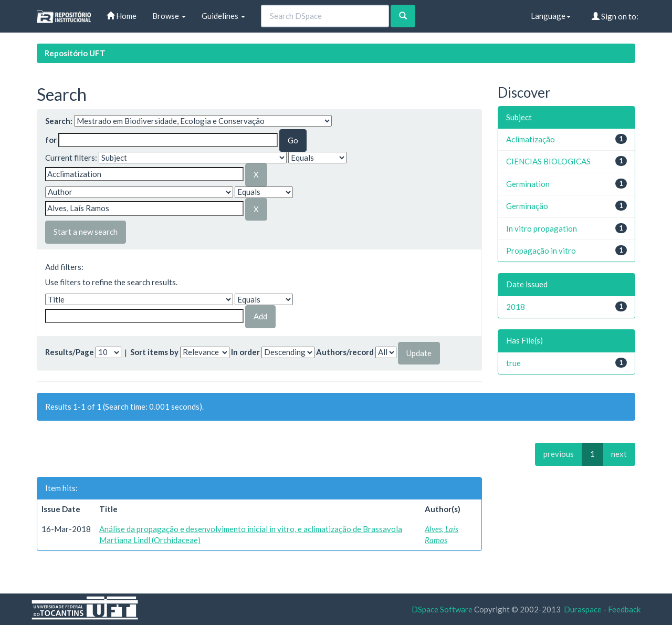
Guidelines (223, 16)
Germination (528, 184)
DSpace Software (442, 609)
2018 (516, 307)
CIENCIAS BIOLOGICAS (548, 161)
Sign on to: (615, 16)
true (513, 363)
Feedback (624, 609)
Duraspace (583, 609)
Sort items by (154, 352)
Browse (169, 16)
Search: (59, 121)
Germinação (527, 206)
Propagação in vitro (541, 251)
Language (551, 16)
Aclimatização (531, 139)
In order (245, 352)
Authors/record (345, 352)
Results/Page (70, 352)
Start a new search (86, 232)
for (51, 140)
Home (122, 16)
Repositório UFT (75, 53)
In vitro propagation (542, 228)
